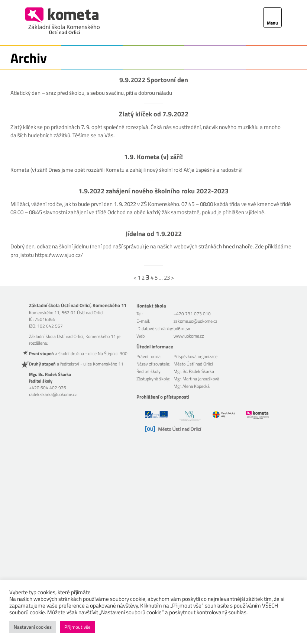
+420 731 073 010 (192, 314)
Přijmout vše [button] (77, 627)
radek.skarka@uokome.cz (53, 394)
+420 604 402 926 (48, 388)
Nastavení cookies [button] (33, 627)
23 (167, 278)
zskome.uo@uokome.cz (195, 321)
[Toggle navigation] (272, 17)
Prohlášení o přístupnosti (163, 397)
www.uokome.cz (189, 336)
